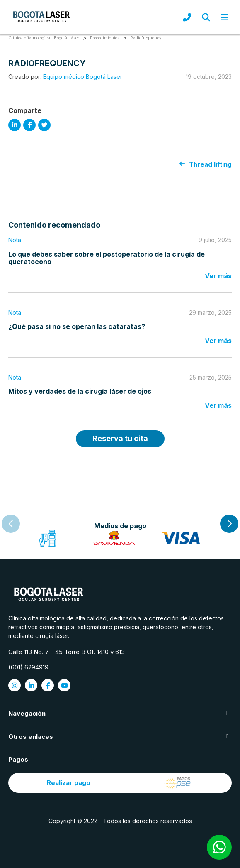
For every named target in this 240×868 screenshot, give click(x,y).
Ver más (218, 276)
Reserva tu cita (120, 438)
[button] (229, 524)
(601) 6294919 (28, 667)
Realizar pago (120, 783)
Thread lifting (206, 164)
